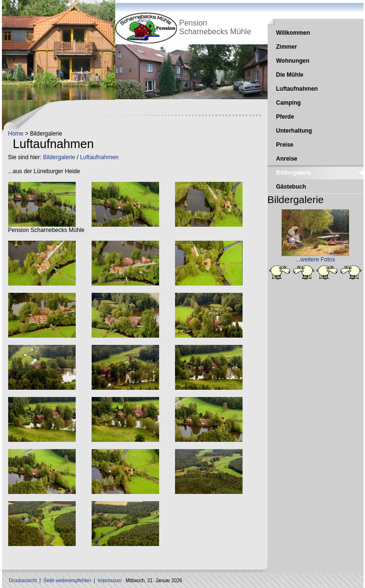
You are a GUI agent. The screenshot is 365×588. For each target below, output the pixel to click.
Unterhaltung (294, 131)
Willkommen (293, 33)
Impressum (110, 581)
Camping (289, 103)
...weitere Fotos (315, 260)
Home (16, 134)
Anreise (287, 159)
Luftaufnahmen (99, 157)
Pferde (285, 117)
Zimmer (287, 47)
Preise (285, 145)
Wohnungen (293, 61)
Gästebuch (291, 187)
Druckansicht (23, 581)
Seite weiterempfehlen (67, 581)
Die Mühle (290, 75)
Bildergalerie (59, 157)
